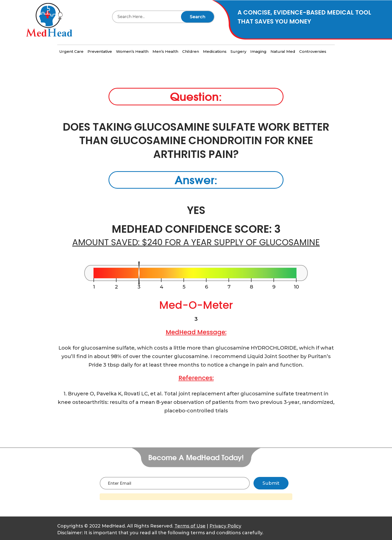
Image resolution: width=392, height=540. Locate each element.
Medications (215, 51)
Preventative (100, 51)
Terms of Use (190, 526)
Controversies (313, 51)
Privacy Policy (225, 526)
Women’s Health (132, 51)
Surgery (238, 51)
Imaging (258, 51)
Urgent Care (71, 51)
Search (197, 17)
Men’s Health (165, 51)
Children (191, 51)
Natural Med (283, 51)
